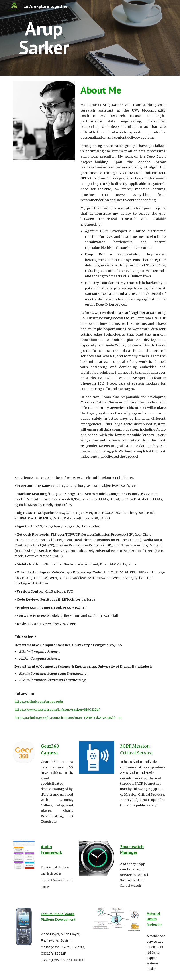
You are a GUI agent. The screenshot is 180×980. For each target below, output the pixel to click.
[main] (44, 38)
